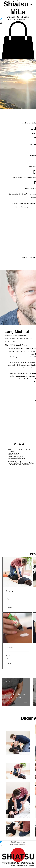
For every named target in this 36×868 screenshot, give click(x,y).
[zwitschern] (18, 842)
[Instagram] (18, 846)
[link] (17, 591)
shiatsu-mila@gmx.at (18, 458)
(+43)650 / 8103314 (17, 456)
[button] (10, 607)
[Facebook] (18, 844)
